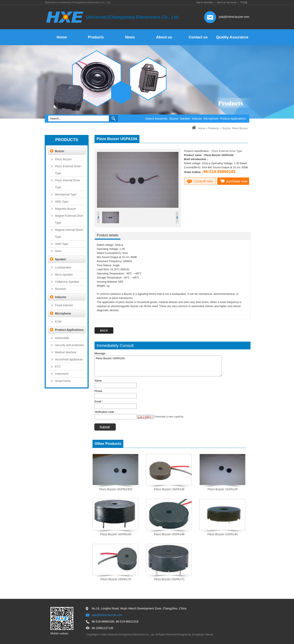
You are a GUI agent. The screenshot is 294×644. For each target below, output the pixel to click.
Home (202, 128)
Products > (215, 128)
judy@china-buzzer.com (234, 17)
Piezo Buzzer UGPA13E (169, 489)
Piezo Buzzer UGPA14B (169, 534)
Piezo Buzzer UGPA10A (158, 366)
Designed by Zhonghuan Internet (195, 635)
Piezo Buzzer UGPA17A (116, 579)
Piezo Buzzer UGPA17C (169, 579)
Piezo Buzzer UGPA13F (223, 489)
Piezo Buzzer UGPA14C (223, 534)
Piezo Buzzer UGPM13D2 (116, 489)
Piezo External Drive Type (227, 151)
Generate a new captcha (169, 417)
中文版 (244, 2)
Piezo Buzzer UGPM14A (116, 534)
